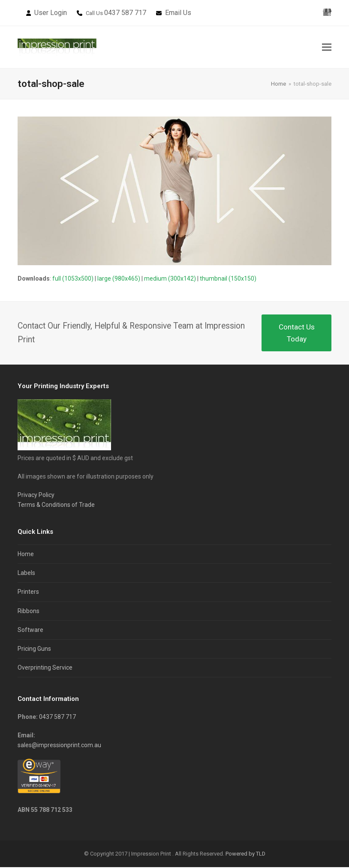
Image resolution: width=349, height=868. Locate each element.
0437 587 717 (125, 13)
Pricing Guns (34, 650)
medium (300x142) (170, 280)
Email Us (178, 13)
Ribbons (29, 612)
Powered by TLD (245, 855)
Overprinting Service (45, 669)
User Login (51, 13)
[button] (327, 48)
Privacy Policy (36, 496)
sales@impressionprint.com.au (59, 746)
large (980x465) (119, 280)
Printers (28, 593)
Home (26, 555)
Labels (26, 574)
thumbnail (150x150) (228, 280)
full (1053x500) (73, 280)
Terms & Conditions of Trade (56, 506)
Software (30, 631)
